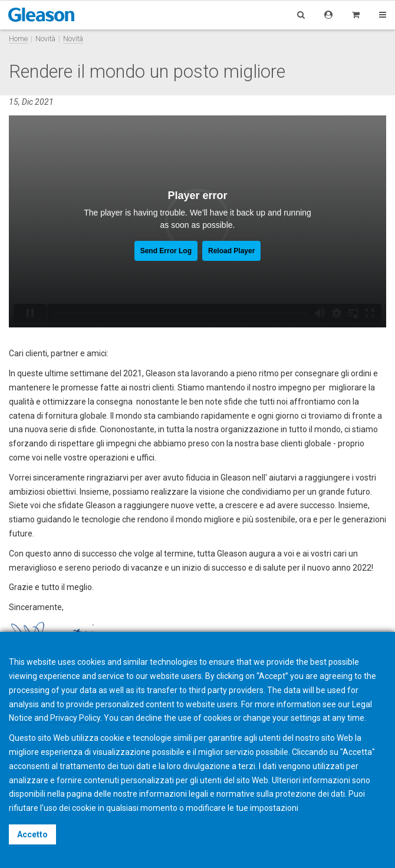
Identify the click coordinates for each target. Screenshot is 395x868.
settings (306, 718)
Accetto (32, 834)
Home (18, 39)
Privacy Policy (75, 718)
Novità (45, 39)
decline (149, 718)
